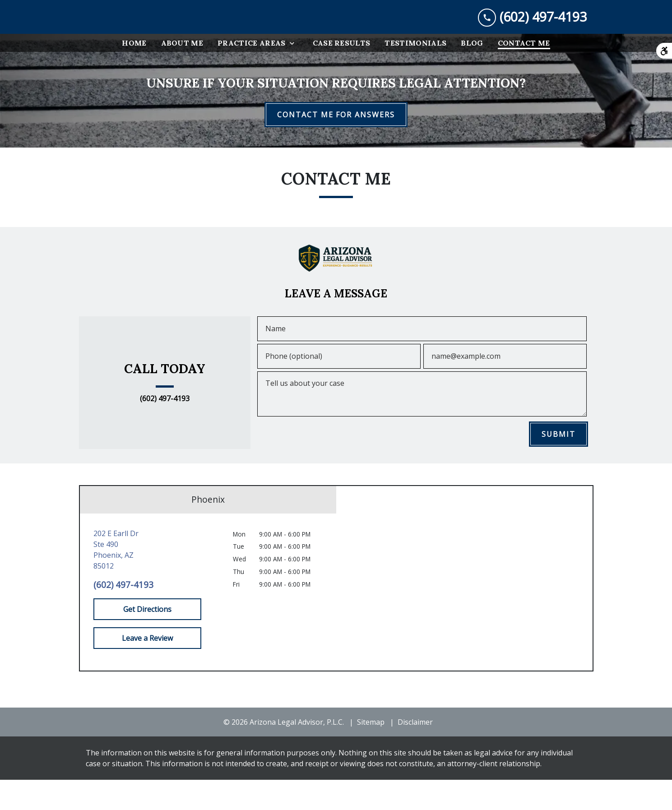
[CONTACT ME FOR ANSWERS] (336, 145)
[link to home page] (153, 32)
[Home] (134, 73)
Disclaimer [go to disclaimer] (415, 752)
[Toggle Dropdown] (295, 73)
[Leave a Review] (147, 668)
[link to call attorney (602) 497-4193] (532, 32)
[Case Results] (342, 73)
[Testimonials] (415, 73)
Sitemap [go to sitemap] (371, 752)
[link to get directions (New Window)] (147, 580)
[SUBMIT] (558, 464)
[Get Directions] (147, 639)
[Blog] (472, 73)
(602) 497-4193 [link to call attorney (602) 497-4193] (165, 429)
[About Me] (182, 73)
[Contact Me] (524, 73)
